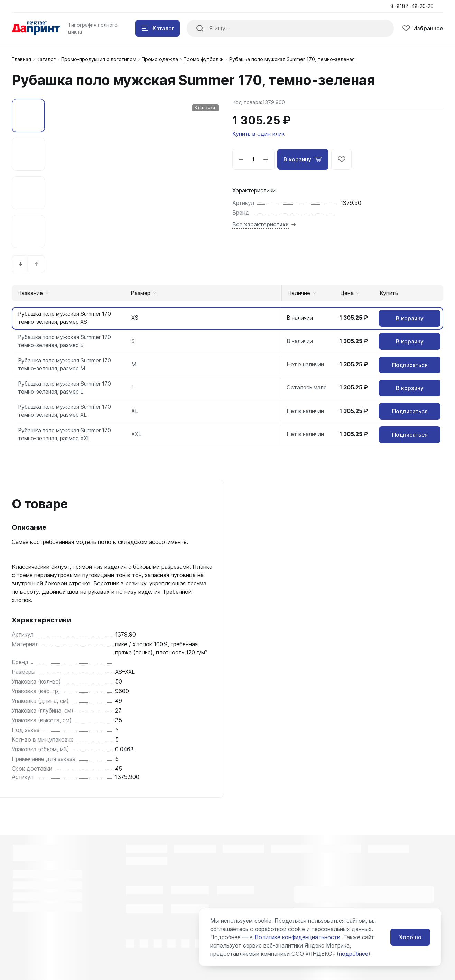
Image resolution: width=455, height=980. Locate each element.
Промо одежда (160, 59)
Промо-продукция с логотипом (99, 59)
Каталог (46, 59)
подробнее (354, 954)
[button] (20, 264)
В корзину (303, 159)
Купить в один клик (258, 134)
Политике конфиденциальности (297, 937)
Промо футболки (204, 59)
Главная (21, 59)
